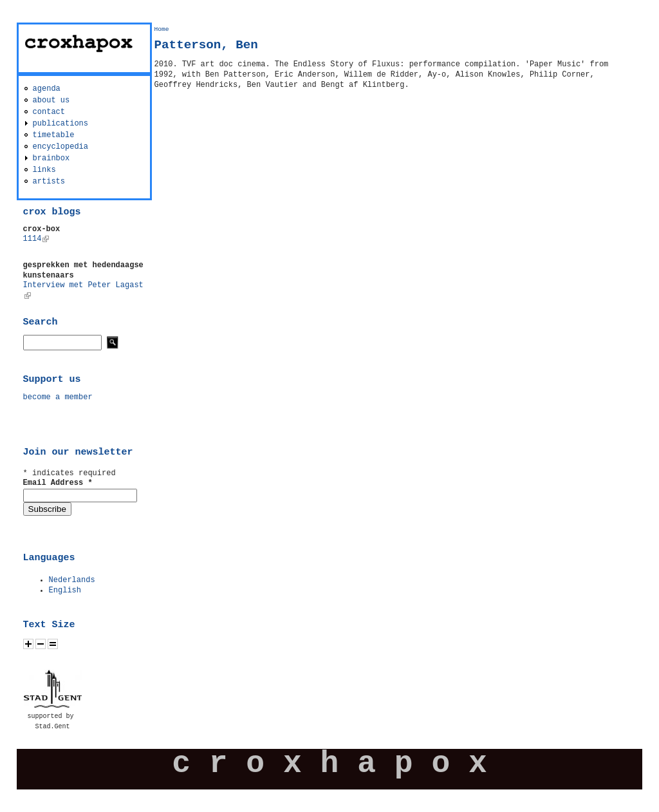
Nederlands (72, 580)
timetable (54, 135)
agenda (47, 89)
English (65, 590)
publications (60, 124)
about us (51, 100)
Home (162, 29)
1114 (36, 239)
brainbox (51, 158)
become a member (58, 397)
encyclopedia (60, 147)
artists (49, 182)
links (44, 170)
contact (49, 112)
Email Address (58, 483)
